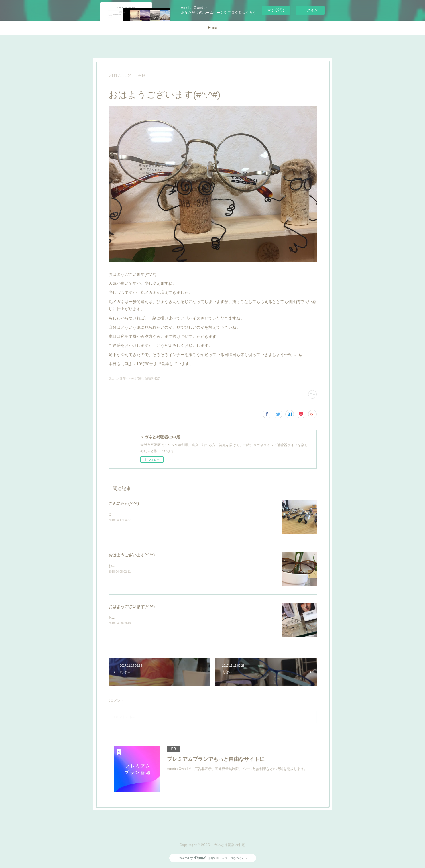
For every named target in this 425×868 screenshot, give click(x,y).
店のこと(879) (118, 379)
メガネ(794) (136, 379)
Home (212, 28)
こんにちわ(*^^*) (124, 503)
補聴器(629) (153, 379)
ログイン (310, 10)
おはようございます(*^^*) (132, 555)
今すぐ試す (276, 10)
